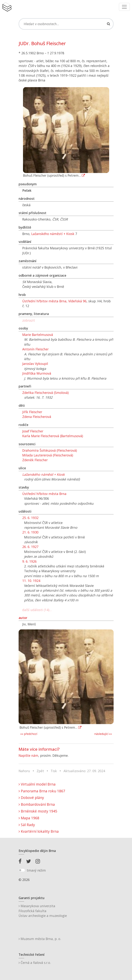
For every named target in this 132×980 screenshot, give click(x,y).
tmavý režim (36, 870)
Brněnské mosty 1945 (38, 811)
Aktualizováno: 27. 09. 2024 (84, 771)
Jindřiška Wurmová (37, 373)
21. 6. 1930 (30, 532)
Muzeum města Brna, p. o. (40, 939)
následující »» (103, 734)
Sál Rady (27, 825)
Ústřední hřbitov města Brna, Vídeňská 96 (54, 301)
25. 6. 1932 (30, 518)
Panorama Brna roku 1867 (42, 791)
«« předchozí (29, 734)
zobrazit (29, 320)
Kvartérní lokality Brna (39, 831)
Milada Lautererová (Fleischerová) (48, 455)
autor (23, 618)
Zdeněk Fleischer (35, 460)
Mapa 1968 (29, 818)
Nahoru (24, 771)
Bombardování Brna (37, 804)
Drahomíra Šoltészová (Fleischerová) (50, 450)
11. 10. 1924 (31, 581)
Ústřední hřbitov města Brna (44, 494)
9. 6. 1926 (29, 561)
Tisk (54, 771)
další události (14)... (37, 610)
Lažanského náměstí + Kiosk (53, 234)
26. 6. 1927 (30, 547)
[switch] (22, 870)
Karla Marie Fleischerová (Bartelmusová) (53, 436)
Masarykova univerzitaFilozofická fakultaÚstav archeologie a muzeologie (43, 911)
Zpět (40, 771)
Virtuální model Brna (37, 784)
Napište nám (28, 755)
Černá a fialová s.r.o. (35, 963)
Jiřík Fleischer (32, 412)
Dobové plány (31, 798)
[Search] (66, 24)
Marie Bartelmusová (38, 335)
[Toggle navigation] (124, 7)
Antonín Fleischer (35, 349)
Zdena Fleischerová (37, 417)
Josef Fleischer (33, 431)
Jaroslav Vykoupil (35, 364)
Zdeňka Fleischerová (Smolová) (45, 393)
